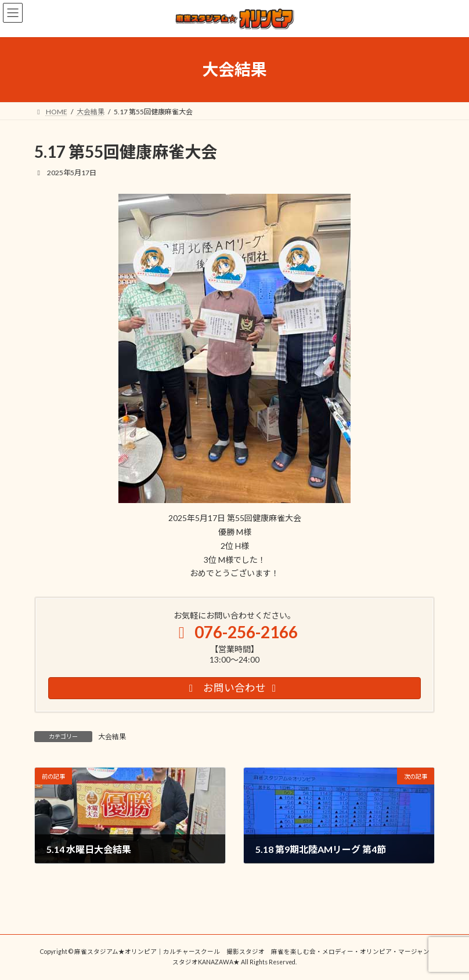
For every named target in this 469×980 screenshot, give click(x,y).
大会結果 (112, 737)
